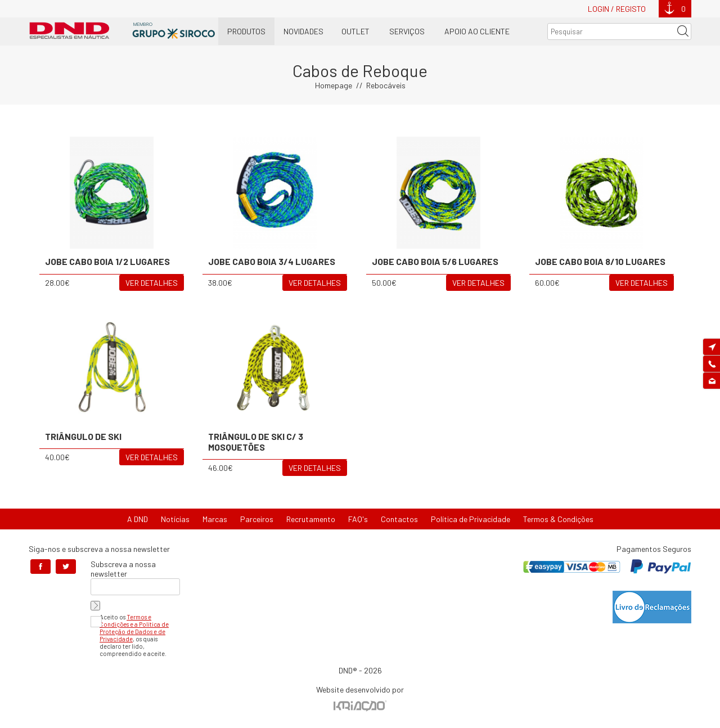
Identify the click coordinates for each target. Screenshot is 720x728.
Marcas (215, 519)
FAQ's (358, 519)
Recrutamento (311, 519)
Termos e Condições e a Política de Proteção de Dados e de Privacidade (134, 628)
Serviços (407, 31)
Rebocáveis (386, 85)
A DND (138, 519)
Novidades (303, 31)
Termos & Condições (558, 519)
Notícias (175, 519)
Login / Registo (617, 9)
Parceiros (257, 519)
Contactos (399, 519)
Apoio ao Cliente (477, 31)
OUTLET (355, 31)
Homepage (334, 85)
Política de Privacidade (471, 519)
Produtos (246, 31)
